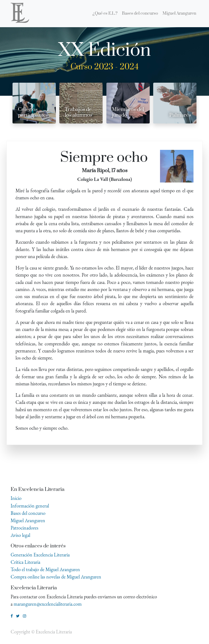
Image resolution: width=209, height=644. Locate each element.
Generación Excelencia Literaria (40, 555)
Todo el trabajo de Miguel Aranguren (45, 569)
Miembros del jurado (128, 112)
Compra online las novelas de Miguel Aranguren (56, 577)
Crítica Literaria (25, 562)
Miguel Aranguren (28, 520)
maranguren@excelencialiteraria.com (48, 604)
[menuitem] (105, 14)
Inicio (16, 498)
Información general (30, 506)
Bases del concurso (28, 513)
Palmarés (180, 115)
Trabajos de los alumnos (79, 112)
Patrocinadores (24, 528)
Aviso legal (20, 535)
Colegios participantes (33, 112)
